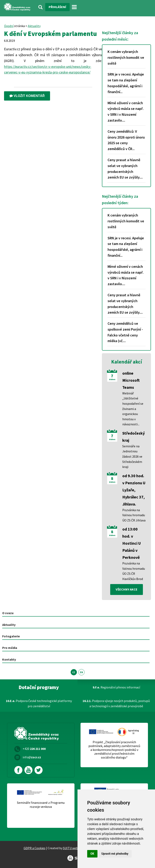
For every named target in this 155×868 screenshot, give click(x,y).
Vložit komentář (27, 96)
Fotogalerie (11, 636)
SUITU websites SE (76, 848)
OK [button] (92, 854)
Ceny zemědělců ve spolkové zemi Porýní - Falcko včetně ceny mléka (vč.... (125, 332)
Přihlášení (57, 7)
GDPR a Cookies (35, 848)
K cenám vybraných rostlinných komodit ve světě (126, 57)
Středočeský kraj (134, 437)
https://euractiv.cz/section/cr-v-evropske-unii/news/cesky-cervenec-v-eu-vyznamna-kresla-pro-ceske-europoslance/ (48, 69)
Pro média (10, 648)
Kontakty (9, 659)
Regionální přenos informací (116, 687)
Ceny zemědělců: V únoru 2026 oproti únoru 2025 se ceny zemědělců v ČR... (126, 140)
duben (112, 379)
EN (81, 672)
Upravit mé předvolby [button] (115, 854)
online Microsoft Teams (131, 380)
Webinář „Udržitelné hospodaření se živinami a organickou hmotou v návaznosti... (133, 409)
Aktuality (34, 26)
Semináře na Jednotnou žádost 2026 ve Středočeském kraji (132, 456)
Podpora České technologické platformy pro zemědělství (39, 703)
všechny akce (127, 589)
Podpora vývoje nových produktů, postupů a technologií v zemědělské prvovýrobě (116, 703)
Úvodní (9, 26)
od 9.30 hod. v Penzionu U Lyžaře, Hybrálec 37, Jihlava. (134, 490)
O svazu (8, 613)
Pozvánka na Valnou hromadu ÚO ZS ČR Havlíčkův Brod (134, 571)
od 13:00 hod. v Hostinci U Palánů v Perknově (131, 543)
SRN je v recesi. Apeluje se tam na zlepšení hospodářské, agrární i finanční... (126, 83)
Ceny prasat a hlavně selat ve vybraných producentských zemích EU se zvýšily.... (125, 169)
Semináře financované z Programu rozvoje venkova (41, 805)
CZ (74, 672)
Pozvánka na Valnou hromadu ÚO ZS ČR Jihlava (134, 515)
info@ (32, 757)
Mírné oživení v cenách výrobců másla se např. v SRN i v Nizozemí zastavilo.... (126, 112)
